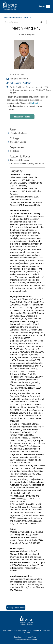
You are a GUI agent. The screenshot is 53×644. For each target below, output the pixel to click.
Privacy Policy (31, 637)
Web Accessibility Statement (26, 640)
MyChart (34, 103)
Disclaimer (18, 637)
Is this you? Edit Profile (16, 608)
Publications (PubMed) (20, 83)
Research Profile (22, 117)
